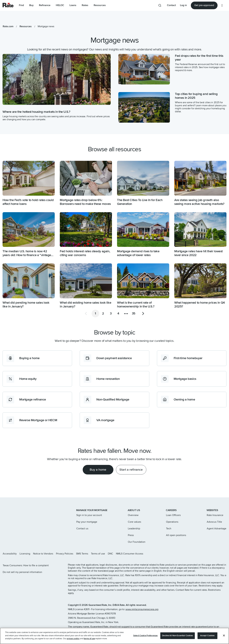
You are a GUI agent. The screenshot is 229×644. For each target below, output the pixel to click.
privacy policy (73, 639)
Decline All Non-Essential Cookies (177, 636)
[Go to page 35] (134, 313)
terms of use (89, 639)
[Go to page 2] (103, 313)
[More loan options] (222, 5)
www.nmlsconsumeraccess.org (142, 609)
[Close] (224, 636)
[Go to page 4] (118, 313)
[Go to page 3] (111, 313)
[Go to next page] (143, 313)
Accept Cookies (207, 636)
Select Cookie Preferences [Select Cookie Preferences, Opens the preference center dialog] (145, 636)
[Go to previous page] (86, 313)
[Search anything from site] (160, 5)
